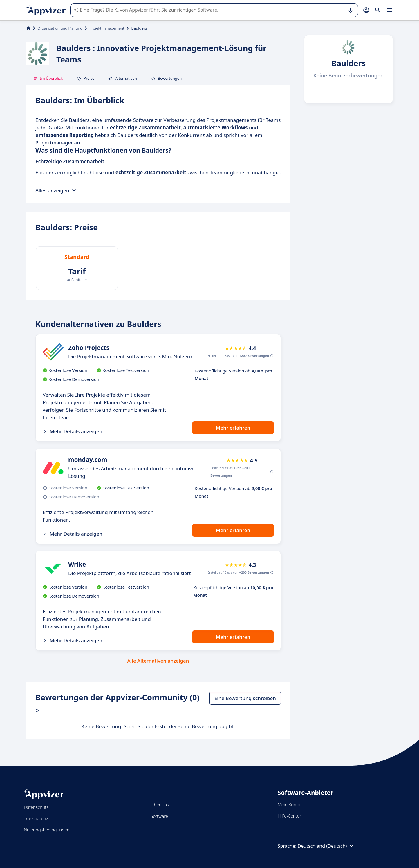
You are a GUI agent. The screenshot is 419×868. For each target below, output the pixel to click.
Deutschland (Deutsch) (326, 846)
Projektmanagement (107, 28)
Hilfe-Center (289, 816)
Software (159, 816)
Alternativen (122, 78)
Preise (85, 78)
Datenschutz (36, 807)
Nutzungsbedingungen (47, 830)
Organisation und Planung (60, 28)
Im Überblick (48, 78)
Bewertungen (166, 78)
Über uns (160, 805)
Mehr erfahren (233, 428)
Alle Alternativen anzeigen (158, 661)
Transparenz (36, 818)
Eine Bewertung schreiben (245, 698)
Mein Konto (289, 804)
